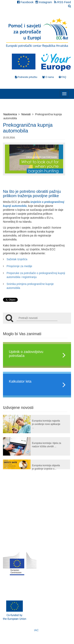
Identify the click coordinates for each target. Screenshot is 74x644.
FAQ (62, 77)
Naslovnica (11, 114)
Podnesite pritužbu (26, 77)
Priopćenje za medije (19, 266)
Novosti (27, 114)
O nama (48, 77)
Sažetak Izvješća (17, 259)
